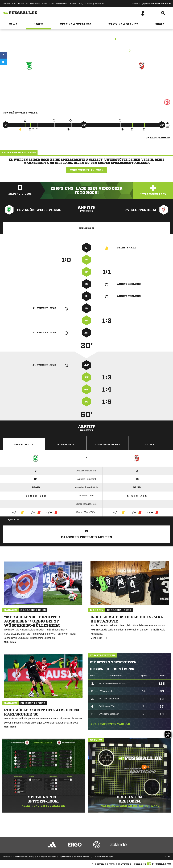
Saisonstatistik (24, 444)
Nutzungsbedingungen (46, 856)
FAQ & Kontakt (86, 3)
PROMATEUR (9, 3)
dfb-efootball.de (33, 3)
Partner (73, 3)
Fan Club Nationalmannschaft (55, 3)
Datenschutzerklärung (25, 856)
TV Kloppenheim (142, 78)
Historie (150, 444)
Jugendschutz (65, 856)
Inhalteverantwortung (83, 856)
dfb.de (21, 3)
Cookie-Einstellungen (104, 856)
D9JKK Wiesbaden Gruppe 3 (86, 39)
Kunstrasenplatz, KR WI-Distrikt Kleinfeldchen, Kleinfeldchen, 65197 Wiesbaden (86, 51)
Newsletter (99, 3)
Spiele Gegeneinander (108, 444)
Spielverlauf (86, 228)
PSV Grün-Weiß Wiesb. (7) (29, 81)
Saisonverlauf (66, 444)
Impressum (7, 856)
